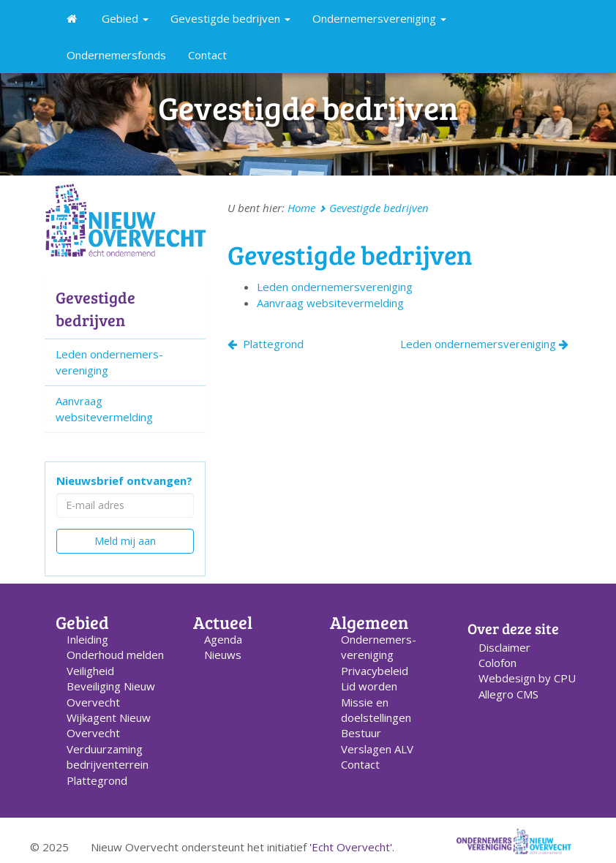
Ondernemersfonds (116, 55)
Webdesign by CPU (527, 678)
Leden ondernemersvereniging (484, 344)
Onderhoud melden (115, 655)
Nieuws (223, 655)
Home (301, 208)
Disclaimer (504, 647)
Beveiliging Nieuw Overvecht (111, 694)
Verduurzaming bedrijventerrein (108, 757)
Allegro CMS (508, 694)
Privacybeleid (375, 671)
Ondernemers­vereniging (379, 647)
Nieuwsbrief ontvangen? (124, 481)
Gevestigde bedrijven (230, 18)
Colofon (497, 663)
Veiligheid (90, 671)
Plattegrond (266, 344)
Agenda (223, 639)
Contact (207, 55)
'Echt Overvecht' (351, 847)
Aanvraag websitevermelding (104, 408)
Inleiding (87, 639)
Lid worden (369, 686)
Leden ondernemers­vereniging (335, 287)
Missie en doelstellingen (376, 710)
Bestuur (361, 733)
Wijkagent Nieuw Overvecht (109, 725)
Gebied (125, 18)
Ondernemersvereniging (379, 18)
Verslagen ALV (377, 749)
